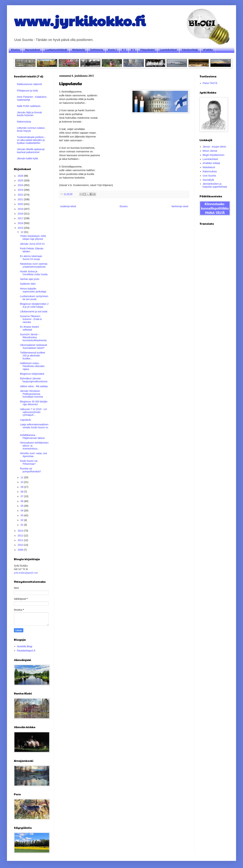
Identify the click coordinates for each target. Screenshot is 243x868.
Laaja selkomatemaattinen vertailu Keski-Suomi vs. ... (34, 427)
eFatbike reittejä (211, 163)
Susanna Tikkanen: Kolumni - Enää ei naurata (31, 319)
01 (22, 525)
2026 (21, 176)
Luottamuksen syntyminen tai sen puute (34, 298)
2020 (21, 204)
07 (22, 496)
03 (22, 515)
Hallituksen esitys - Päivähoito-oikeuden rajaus (32, 366)
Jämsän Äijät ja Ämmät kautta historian (29, 114)
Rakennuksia (24, 122)
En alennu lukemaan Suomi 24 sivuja (31, 258)
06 (22, 501)
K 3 (133, 50)
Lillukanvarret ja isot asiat (34, 311)
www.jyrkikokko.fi (80, 20)
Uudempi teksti (68, 206)
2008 (21, 550)
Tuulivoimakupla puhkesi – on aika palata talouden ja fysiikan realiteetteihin (31, 140)
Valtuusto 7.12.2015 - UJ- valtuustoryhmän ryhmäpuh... (34, 412)
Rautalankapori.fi (26, 651)
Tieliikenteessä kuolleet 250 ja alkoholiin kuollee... (33, 356)
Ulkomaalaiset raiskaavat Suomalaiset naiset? (34, 346)
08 (22, 492)
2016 (21, 223)
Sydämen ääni (28, 284)
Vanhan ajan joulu (30, 279)
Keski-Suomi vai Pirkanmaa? (29, 462)
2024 (21, 185)
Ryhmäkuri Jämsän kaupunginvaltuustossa (34, 380)
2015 (21, 228)
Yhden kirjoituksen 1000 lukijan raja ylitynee (33, 237)
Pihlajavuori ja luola (28, 91)
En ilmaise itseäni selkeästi (29, 328)
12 (22, 232)
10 (22, 482)
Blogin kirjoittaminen (214, 155)
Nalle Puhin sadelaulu (29, 106)
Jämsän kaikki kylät (28, 158)
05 (22, 506)
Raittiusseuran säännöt (29, 84)
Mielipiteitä (78, 50)
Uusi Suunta (209, 176)
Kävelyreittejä (190, 50)
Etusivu (16, 50)
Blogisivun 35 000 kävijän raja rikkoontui (34, 403)
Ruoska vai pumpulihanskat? (31, 470)
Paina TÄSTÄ (210, 83)
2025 (21, 180)
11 (22, 477)
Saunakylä (208, 180)
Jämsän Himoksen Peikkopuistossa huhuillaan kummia (31, 394)
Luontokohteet (168, 50)
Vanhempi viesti (180, 206)
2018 (21, 214)
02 (22, 520)
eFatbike (208, 50)
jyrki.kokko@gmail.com (26, 573)
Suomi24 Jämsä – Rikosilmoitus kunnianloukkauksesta (33, 337)
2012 (21, 536)
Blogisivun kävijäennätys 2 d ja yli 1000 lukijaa (34, 305)
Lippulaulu (26, 420)
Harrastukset (33, 50)
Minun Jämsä (210, 151)
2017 (21, 218)
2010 (21, 545)
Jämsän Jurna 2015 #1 (32, 244)
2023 (21, 190)
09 (22, 487)
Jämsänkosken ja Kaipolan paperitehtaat (215, 185)
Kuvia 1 (112, 50)
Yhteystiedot (147, 50)
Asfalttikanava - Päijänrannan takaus (32, 437)
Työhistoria (96, 50)
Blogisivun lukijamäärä (32, 374)
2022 (21, 195)
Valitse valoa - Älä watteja (34, 386)
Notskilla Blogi (25, 646)
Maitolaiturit (209, 167)
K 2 (124, 50)
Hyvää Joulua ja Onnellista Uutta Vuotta (34, 273)
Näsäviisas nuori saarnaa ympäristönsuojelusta (34, 265)
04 (22, 511)
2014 (21, 531)
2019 (21, 209)
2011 (21, 540)
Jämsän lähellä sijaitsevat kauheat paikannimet (31, 151)
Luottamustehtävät (56, 50)
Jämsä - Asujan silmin (214, 147)
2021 (21, 199)
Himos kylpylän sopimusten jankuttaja (33, 290)
